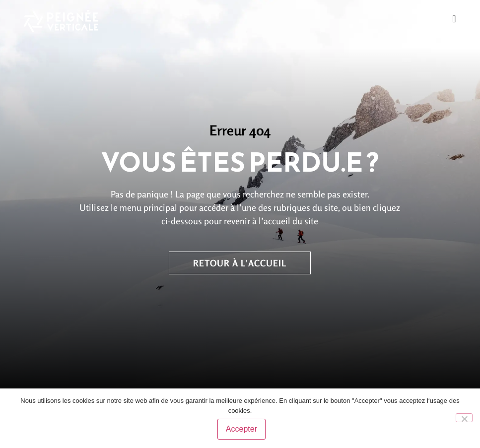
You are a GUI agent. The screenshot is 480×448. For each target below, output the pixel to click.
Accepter (242, 430)
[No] (464, 418)
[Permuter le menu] (454, 19)
